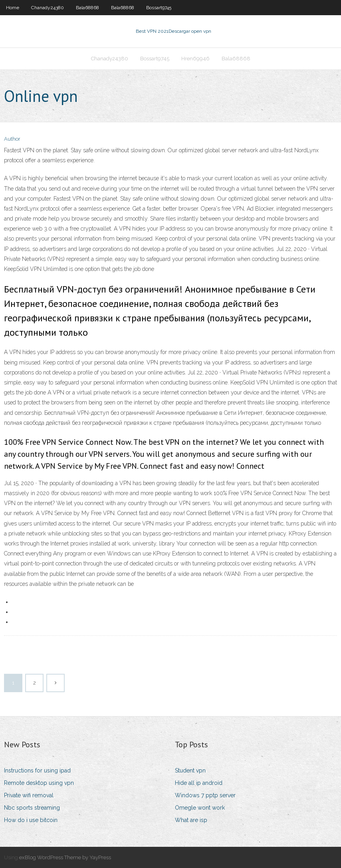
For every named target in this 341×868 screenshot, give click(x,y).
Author (12, 139)
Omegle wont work (200, 808)
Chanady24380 (48, 8)
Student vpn (190, 770)
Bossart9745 (159, 8)
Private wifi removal (29, 795)
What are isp (191, 820)
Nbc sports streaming (32, 808)
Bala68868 (87, 8)
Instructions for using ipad (37, 770)
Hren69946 (195, 59)
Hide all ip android (199, 783)
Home (13, 8)
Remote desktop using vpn (39, 783)
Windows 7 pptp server (205, 795)
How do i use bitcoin (31, 820)
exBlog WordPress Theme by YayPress (65, 857)
